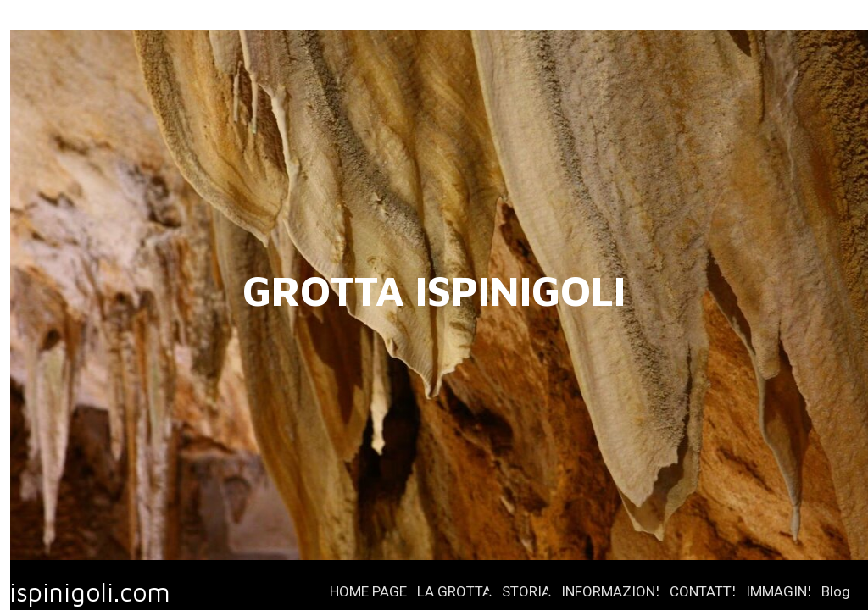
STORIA (526, 591)
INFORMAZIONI (610, 591)
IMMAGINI (779, 591)
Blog (836, 591)
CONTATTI (703, 591)
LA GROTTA (454, 591)
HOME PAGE (368, 591)
